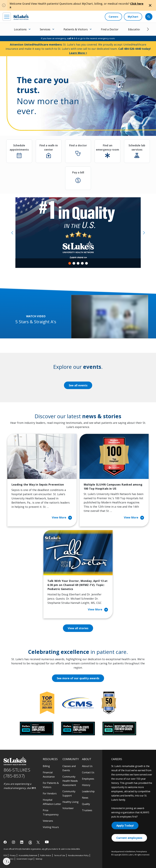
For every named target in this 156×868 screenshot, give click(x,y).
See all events (78, 385)
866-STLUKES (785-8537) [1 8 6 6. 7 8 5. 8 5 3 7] (17, 773)
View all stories (78, 628)
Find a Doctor (110, 29)
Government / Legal (25, 859)
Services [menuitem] (45, 29)
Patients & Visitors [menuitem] (76, 29)
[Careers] (113, 17)
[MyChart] (133, 17)
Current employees (129, 838)
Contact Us (88, 772)
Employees (88, 779)
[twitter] (39, 842)
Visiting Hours (51, 827)
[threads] (30, 843)
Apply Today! (125, 825)
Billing (46, 766)
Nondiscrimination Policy (78, 855)
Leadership (88, 791)
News (85, 798)
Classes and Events (69, 768)
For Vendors (50, 793)
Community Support (69, 793)
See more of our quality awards (78, 678)
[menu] (7, 17)
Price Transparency (51, 812)
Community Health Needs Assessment (70, 781)
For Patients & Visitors (51, 785)
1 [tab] (70, 263)
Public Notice (46, 855)
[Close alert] (150, 5)
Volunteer (68, 808)
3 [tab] (78, 263)
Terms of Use (60, 855)
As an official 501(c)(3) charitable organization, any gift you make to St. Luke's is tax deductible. (42, 849)
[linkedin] (22, 842)
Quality (86, 804)
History (86, 785)
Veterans (48, 821)
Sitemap (39, 859)
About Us (87, 766)
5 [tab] (86, 263)
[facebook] (5, 842)
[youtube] (47, 842)
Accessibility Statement (28, 855)
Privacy (13, 855)
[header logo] (21, 17)
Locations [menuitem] (20, 29)
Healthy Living (70, 802)
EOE (5, 855)
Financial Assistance (49, 775)
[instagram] (14, 842)
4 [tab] (82, 263)
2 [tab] (74, 263)
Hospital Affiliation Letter (52, 802)
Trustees (87, 810)
